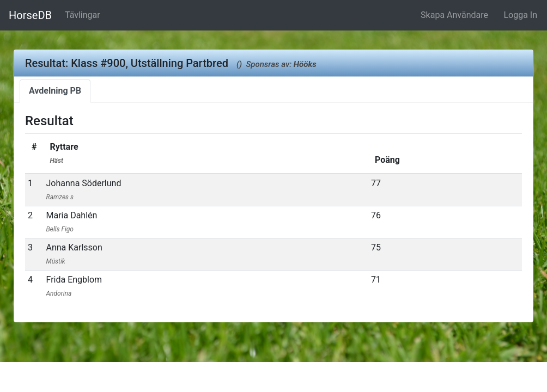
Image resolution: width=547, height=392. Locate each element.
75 (376, 247)
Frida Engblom (74, 286)
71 (376, 280)
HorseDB (30, 15)
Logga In (520, 15)
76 (376, 215)
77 (376, 183)
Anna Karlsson (74, 254)
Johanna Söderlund (83, 189)
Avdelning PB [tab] (55, 91)
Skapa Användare (454, 15)
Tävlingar (83, 15)
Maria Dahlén (71, 222)
